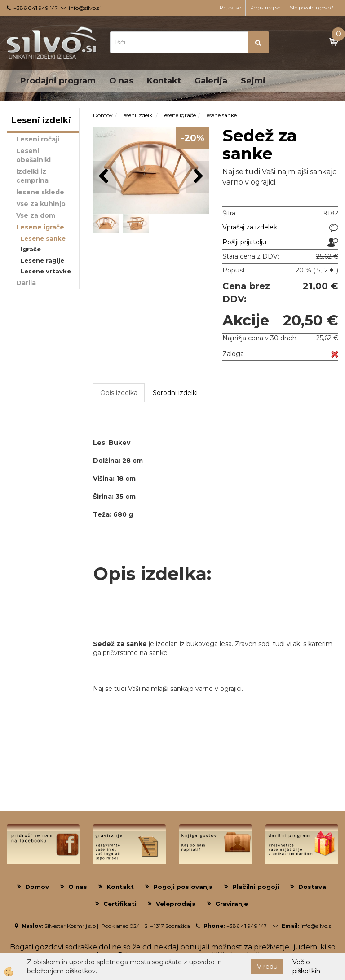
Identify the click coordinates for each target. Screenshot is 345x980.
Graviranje (232, 904)
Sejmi (253, 81)
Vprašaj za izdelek (250, 227)
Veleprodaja (176, 904)
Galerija (211, 81)
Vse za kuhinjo (41, 204)
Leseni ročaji (38, 139)
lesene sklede (40, 192)
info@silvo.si (85, 8)
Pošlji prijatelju (244, 242)
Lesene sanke (43, 238)
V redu (267, 967)
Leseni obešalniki (33, 155)
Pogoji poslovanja (183, 887)
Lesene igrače (40, 227)
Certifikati (120, 904)
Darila (26, 283)
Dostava (312, 887)
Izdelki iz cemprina (32, 176)
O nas (121, 81)
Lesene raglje (42, 260)
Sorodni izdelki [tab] (175, 393)
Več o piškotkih (306, 967)
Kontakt (164, 81)
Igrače (31, 249)
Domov (103, 115)
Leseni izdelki (137, 115)
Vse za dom (36, 215)
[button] (197, 177)
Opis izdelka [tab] (119, 393)
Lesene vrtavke (46, 271)
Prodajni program (58, 81)
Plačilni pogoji (256, 887)
